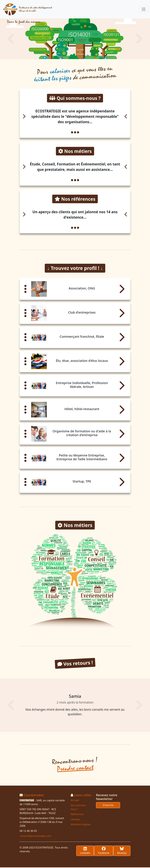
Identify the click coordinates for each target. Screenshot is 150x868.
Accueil (75, 801)
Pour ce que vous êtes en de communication (75, 74)
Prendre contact (75, 769)
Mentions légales (81, 825)
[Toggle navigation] (144, 9)
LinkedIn (85, 851)
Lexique (75, 820)
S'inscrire (108, 806)
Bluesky (122, 851)
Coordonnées (34, 796)
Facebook (104, 851)
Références (77, 815)
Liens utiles (83, 796)
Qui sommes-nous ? (79, 808)
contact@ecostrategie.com (35, 837)
